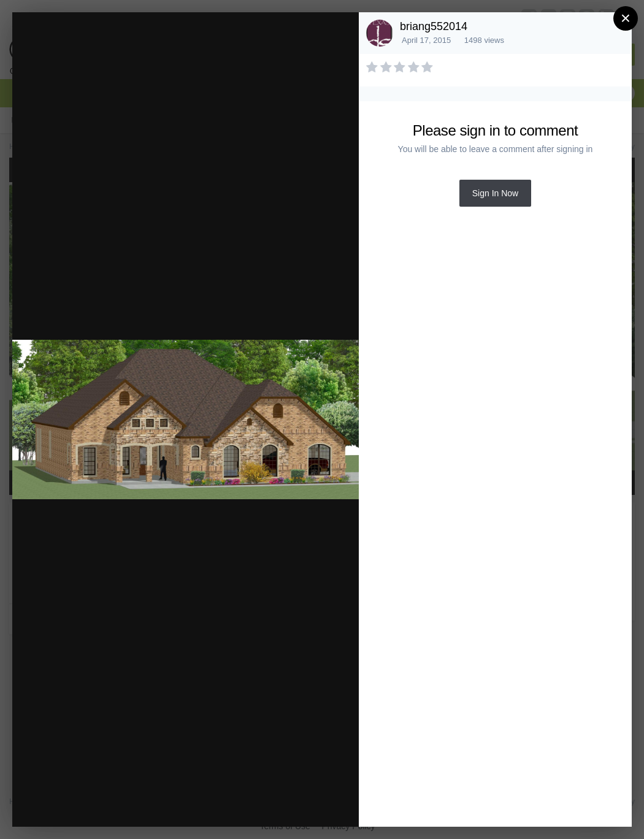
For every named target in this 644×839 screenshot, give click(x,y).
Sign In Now (495, 193)
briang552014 (434, 26)
